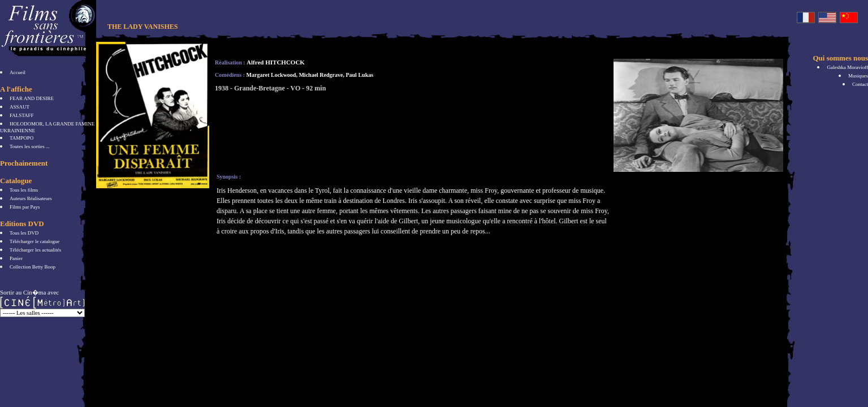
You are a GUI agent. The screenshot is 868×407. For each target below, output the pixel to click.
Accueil (18, 72)
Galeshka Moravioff (847, 67)
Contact (860, 84)
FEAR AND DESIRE (32, 98)
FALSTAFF (22, 115)
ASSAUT (20, 107)
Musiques (858, 76)
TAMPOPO (21, 138)
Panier (16, 258)
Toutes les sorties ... (30, 146)
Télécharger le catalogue (34, 241)
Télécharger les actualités (35, 250)
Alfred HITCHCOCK (276, 62)
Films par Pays (25, 207)
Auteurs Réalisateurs (31, 198)
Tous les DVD (24, 233)
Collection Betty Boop (33, 267)
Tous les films (24, 190)
